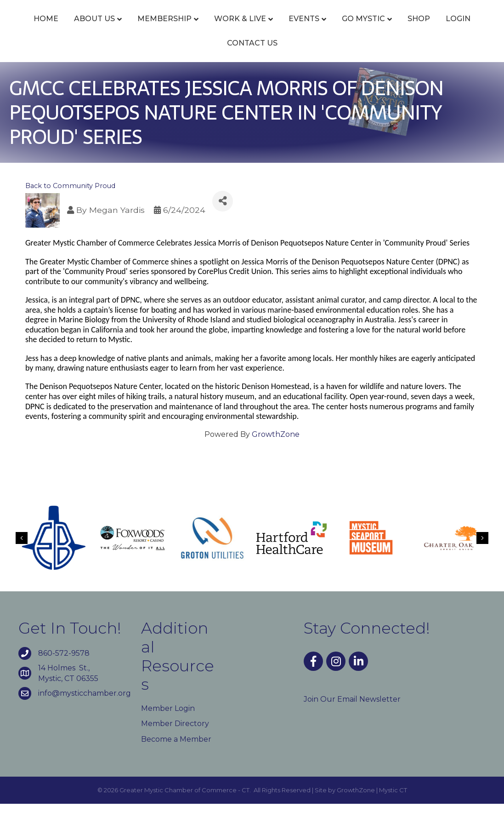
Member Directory (175, 744)
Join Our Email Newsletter (352, 719)
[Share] (223, 221)
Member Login (168, 729)
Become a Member (176, 759)
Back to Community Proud (70, 206)
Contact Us (291, 63)
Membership (151, 29)
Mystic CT (393, 810)
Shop (199, 63)
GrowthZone (276, 455)
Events (291, 29)
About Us (81, 29)
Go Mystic (456, 29)
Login (238, 63)
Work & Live (227, 29)
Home (33, 29)
